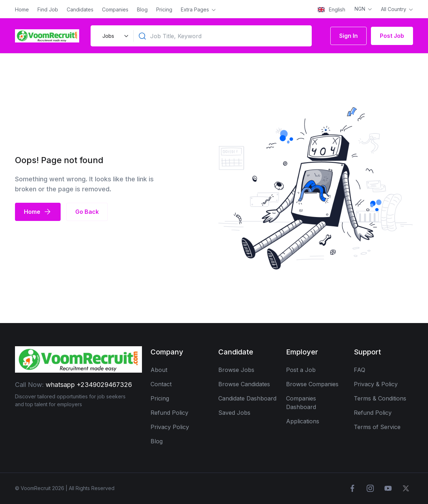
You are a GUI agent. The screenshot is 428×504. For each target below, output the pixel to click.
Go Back (87, 212)
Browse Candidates (244, 384)
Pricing (164, 9)
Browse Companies (312, 384)
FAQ (360, 370)
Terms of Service (377, 427)
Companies (115, 9)
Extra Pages (196, 9)
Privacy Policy (170, 427)
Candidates (80, 9)
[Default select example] (114, 36)
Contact (161, 384)
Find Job (48, 9)
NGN (361, 9)
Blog (142, 9)
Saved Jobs (234, 413)
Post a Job (301, 370)
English (332, 9)
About (159, 370)
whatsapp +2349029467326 (89, 385)
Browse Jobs (236, 370)
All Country (394, 9)
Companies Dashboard (301, 403)
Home (22, 9)
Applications (303, 421)
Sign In (348, 36)
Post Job (392, 36)
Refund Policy (169, 413)
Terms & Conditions (380, 398)
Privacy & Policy (376, 384)
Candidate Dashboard (247, 398)
